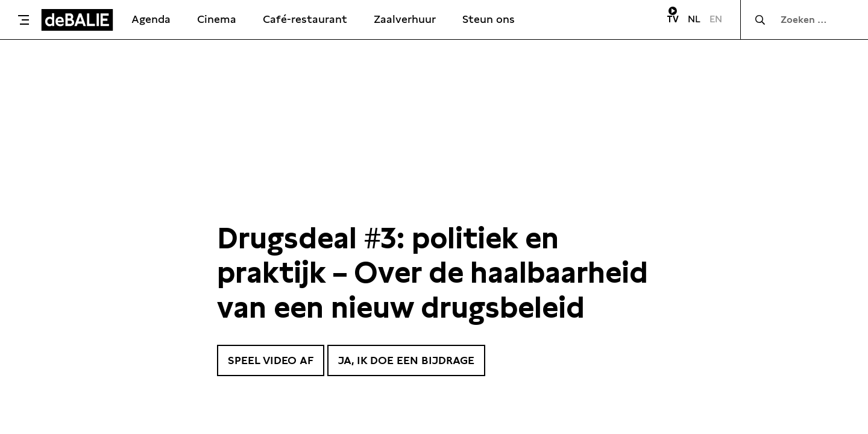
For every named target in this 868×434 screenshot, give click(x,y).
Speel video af (271, 360)
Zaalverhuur (405, 19)
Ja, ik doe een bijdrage (406, 360)
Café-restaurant (305, 19)
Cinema (217, 19)
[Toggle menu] (24, 20)
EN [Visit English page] (716, 19)
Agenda (151, 19)
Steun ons (489, 19)
